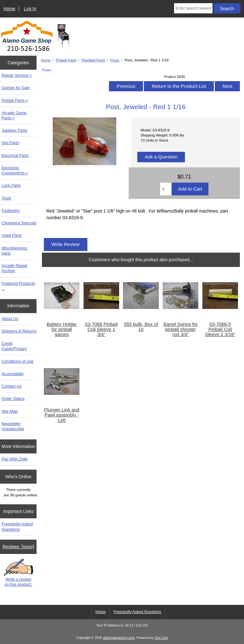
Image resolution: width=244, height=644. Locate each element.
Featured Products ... (18, 286)
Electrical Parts (15, 155)
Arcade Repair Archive (15, 268)
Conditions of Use (18, 361)
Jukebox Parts (14, 130)
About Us (10, 319)
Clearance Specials (19, 223)
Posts (115, 60)
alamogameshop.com (119, 638)
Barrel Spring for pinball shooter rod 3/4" (180, 329)
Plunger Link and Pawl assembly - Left (62, 415)
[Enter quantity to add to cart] (166, 189)
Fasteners (11, 210)
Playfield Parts (93, 60)
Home (9, 9)
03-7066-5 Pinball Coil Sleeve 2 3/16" (220, 329)
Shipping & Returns (19, 331)
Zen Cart (162, 638)
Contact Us (12, 386)
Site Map (10, 411)
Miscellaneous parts (14, 251)
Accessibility (13, 374)
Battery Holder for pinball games (62, 329)
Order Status (13, 399)
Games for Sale (16, 88)
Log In (30, 9)
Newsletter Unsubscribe (13, 426)
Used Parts (12, 235)
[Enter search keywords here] (193, 8)
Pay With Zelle (15, 459)
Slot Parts (10, 143)
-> (15, 100)
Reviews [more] (18, 547)
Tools (6, 198)
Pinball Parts (66, 60)
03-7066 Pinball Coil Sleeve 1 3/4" (101, 329)
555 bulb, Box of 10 (141, 327)
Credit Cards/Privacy (14, 346)
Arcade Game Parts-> (14, 115)
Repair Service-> (17, 75)
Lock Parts (11, 185)
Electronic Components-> (15, 170)
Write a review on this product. (18, 573)
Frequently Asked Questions (17, 526)
